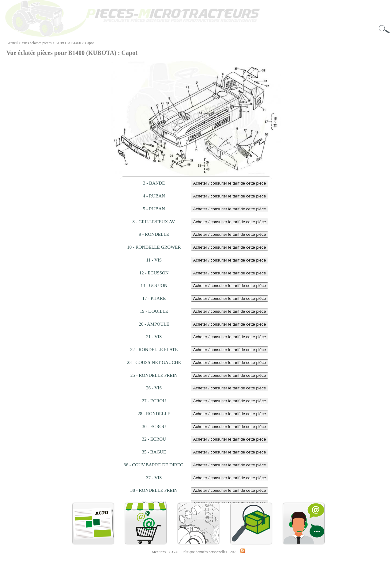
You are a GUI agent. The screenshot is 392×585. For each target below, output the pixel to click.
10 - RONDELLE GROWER (154, 247)
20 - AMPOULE (154, 324)
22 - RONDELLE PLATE (154, 350)
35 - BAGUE (154, 452)
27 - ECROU (154, 401)
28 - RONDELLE (154, 414)
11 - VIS (154, 260)
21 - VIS (154, 337)
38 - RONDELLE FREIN (154, 490)
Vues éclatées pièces (37, 43)
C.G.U (174, 552)
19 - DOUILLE (154, 311)
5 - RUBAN (154, 209)
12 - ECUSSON (154, 273)
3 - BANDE (154, 183)
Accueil (12, 43)
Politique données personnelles (205, 552)
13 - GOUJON (154, 285)
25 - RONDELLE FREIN (154, 375)
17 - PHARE (154, 298)
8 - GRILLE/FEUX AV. (154, 222)
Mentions (159, 552)
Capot (89, 43)
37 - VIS (154, 478)
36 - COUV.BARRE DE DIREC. (154, 465)
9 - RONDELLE (154, 234)
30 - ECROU (154, 426)
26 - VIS (154, 388)
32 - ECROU (154, 439)
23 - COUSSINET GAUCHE (154, 362)
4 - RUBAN (154, 196)
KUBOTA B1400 (68, 43)
